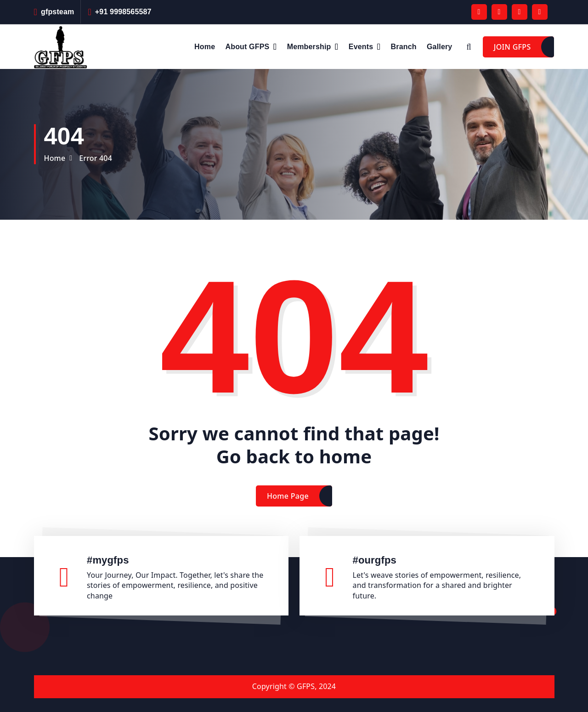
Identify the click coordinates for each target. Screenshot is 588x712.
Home (205, 47)
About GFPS (248, 47)
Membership (309, 47)
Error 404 (96, 158)
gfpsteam (57, 12)
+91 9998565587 (123, 12)
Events (361, 47)
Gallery (439, 47)
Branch (404, 47)
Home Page (288, 508)
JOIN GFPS (512, 47)
